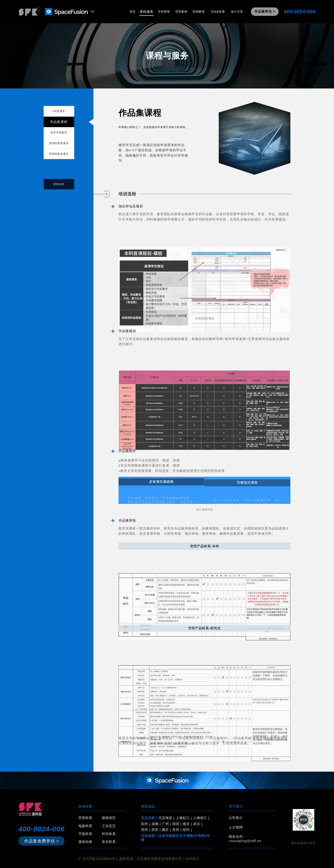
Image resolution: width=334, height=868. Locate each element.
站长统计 (193, 859)
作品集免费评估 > (42, 841)
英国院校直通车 (59, 147)
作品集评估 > (265, 11)
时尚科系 (109, 834)
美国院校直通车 (59, 157)
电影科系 (85, 826)
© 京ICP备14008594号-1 (98, 859)
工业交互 (109, 826)
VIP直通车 (59, 115)
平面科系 (85, 834)
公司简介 (236, 818)
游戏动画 (85, 842)
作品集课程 (59, 126)
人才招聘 (236, 827)
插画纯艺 (109, 818)
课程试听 (59, 189)
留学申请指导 (59, 136)
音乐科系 (109, 842)
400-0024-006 (300, 12)
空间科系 (85, 818)
